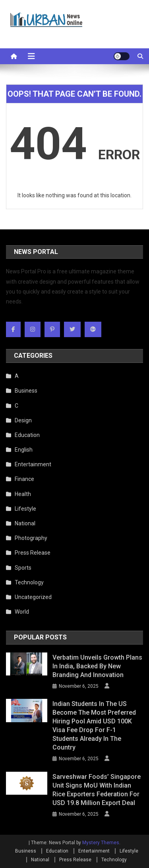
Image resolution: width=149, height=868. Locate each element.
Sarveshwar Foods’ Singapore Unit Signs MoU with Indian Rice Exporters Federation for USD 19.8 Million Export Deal (97, 790)
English (24, 450)
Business (26, 391)
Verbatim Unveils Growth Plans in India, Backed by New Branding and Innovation (97, 666)
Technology (29, 582)
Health (23, 494)
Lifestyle (25, 509)
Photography (31, 538)
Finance (24, 479)
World (22, 612)
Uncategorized (33, 597)
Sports (23, 568)
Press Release (33, 553)
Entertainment (33, 464)
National (25, 523)
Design (23, 420)
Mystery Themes (101, 843)
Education (27, 435)
